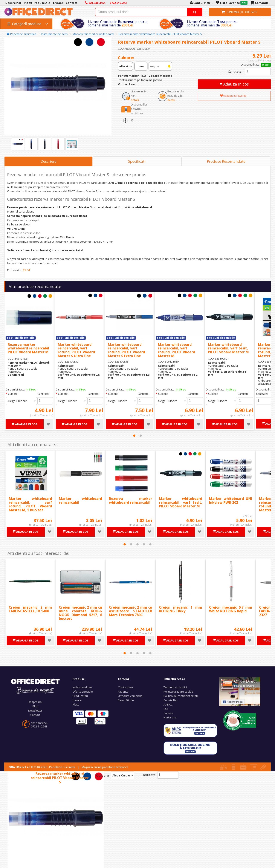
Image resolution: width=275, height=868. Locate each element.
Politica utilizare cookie (178, 692)
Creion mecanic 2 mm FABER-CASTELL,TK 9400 (30, 609)
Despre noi (35, 702)
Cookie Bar (171, 700)
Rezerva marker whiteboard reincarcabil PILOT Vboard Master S (160, 34)
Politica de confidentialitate (181, 696)
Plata (76, 704)
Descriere (49, 161)
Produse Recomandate (226, 161)
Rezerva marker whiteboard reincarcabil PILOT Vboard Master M (28, 348)
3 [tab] (137, 544)
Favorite (123, 692)
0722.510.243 (39, 726)
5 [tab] (150, 544)
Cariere (168, 713)
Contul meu (125, 687)
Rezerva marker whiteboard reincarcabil (131, 501)
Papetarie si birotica (21, 34)
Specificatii (137, 161)
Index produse (82, 687)
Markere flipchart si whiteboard (93, 34)
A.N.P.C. (168, 704)
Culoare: (13, 394)
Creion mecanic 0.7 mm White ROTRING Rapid (231, 609)
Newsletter (35, 710)
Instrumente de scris (54, 34)
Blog (35, 706)
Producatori (80, 696)
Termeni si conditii (175, 687)
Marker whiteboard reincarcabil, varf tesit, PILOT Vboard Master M (228, 348)
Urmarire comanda (130, 696)
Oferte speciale (83, 692)
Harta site (170, 717)
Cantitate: (235, 71)
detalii (135, 100)
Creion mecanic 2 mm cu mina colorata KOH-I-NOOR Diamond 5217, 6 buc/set (80, 613)
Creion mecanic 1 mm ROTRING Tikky (181, 609)
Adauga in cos (234, 84)
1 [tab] (134, 436)
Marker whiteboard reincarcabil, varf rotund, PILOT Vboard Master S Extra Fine (126, 350)
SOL (166, 709)
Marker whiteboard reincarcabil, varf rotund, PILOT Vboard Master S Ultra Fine (76, 350)
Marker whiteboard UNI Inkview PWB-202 (231, 501)
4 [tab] (144, 544)
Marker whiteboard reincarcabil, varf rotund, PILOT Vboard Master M (176, 350)
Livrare (77, 700)
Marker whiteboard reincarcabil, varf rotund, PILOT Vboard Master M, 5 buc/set (30, 504)
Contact (35, 715)
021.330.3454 (39, 723)
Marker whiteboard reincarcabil (80, 501)
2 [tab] (141, 436)
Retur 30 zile (126, 700)
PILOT (27, 270)
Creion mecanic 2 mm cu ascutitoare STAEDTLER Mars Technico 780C (131, 611)
